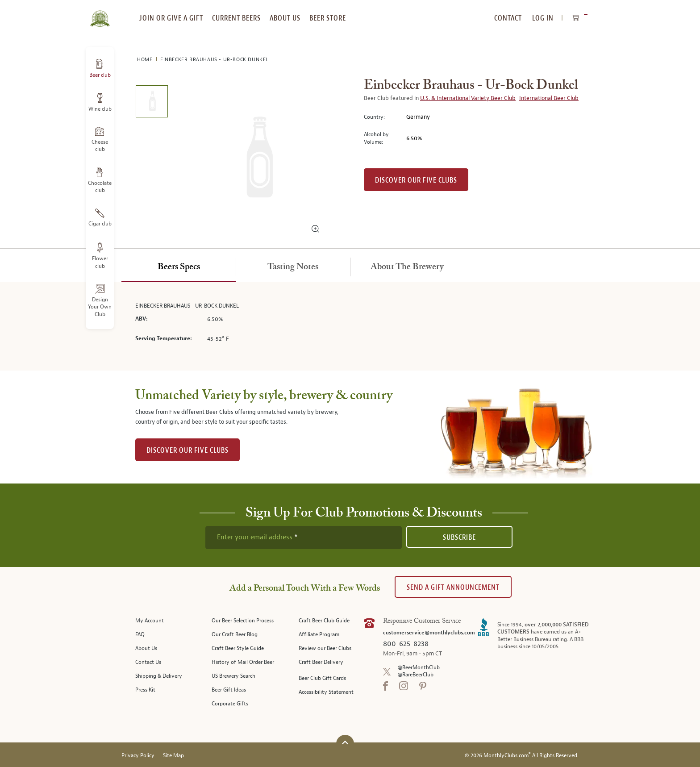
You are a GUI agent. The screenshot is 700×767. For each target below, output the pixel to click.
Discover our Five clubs (416, 180)
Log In (543, 18)
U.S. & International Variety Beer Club (468, 98)
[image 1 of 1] (152, 103)
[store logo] (100, 13)
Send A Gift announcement (453, 587)
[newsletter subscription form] (304, 538)
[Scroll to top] (345, 743)
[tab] (179, 267)
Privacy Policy (138, 756)
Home (146, 60)
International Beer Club (549, 98)
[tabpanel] (350, 326)
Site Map (173, 756)
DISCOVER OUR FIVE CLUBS (187, 450)
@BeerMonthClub (419, 668)
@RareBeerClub (415, 675)
